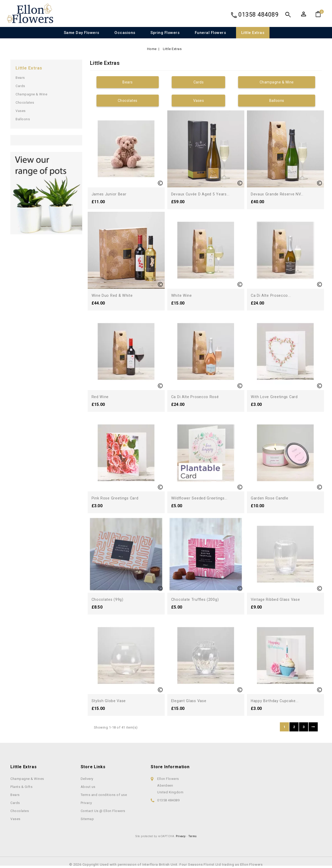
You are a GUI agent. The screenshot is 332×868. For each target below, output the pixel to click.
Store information (170, 767)
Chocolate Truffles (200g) (197, 599)
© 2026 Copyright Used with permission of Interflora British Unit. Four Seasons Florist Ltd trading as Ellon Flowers (166, 865)
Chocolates (25, 103)
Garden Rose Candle (271, 498)
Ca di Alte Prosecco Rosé (197, 397)
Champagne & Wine (31, 94)
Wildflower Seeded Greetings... (202, 498)
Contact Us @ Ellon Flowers (103, 811)
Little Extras (253, 33)
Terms (193, 836)
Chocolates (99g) (109, 599)
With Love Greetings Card (276, 397)
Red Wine (101, 397)
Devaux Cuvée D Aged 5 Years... (203, 194)
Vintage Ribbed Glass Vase (278, 599)
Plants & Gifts (21, 787)
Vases (21, 111)
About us (88, 787)
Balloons (23, 119)
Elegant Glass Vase (191, 701)
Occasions (125, 33)
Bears (20, 78)
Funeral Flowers (210, 33)
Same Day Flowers (82, 33)
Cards (20, 86)
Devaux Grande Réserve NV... (279, 194)
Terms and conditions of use (104, 795)
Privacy (86, 803)
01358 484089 (258, 15)
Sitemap (87, 819)
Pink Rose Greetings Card (117, 498)
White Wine (182, 295)
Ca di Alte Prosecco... (272, 295)
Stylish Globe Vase (110, 701)
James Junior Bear (110, 194)
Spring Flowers (165, 33)
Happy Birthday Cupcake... (276, 701)
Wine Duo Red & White (114, 295)
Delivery (87, 779)
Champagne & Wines (27, 779)
